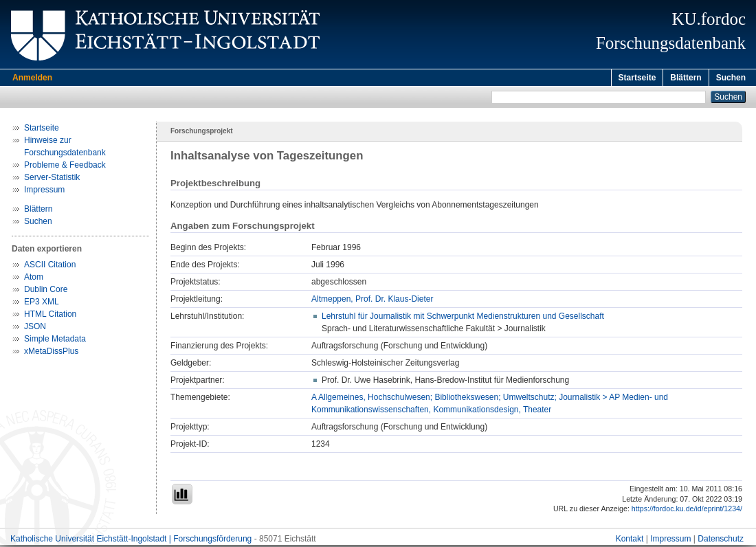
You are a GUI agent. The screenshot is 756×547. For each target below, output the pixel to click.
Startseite (637, 78)
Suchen (731, 78)
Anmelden (32, 78)
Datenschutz (721, 541)
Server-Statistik (52, 179)
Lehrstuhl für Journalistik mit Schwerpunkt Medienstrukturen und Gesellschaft (463, 318)
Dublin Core (46, 291)
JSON (35, 328)
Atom (34, 279)
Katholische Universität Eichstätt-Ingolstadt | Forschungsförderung (131, 541)
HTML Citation (50, 316)
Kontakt (630, 541)
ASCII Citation (50, 267)
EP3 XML (42, 304)
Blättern (686, 78)
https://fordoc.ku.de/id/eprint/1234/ (687, 511)
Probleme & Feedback (65, 167)
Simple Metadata (55, 341)
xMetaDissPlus (51, 353)
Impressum (44, 192)
